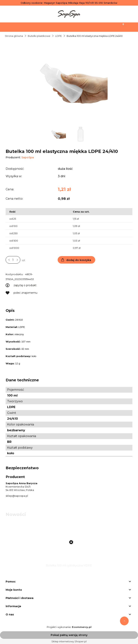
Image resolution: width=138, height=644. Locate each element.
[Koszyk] (121, 27)
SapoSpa (28, 157)
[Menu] (17, 27)
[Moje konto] (86, 27)
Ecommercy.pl (82, 627)
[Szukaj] (52, 27)
